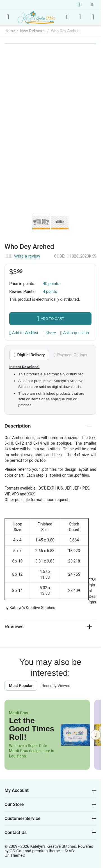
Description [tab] (48, 426)
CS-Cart (17, 851)
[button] (49, 333)
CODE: (60, 256)
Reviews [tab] (48, 627)
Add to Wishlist (24, 333)
